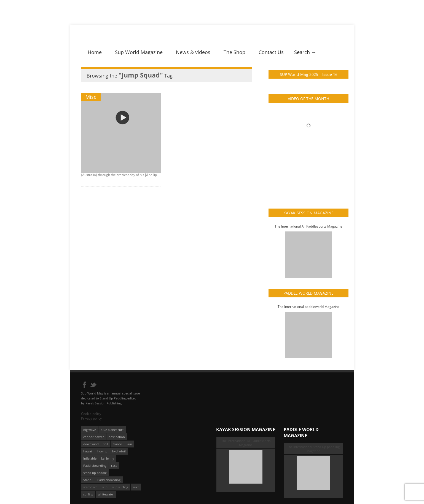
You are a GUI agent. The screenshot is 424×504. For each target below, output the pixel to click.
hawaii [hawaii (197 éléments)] (88, 451)
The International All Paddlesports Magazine (308, 226)
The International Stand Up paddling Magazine (313, 449)
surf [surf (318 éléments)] (136, 487)
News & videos (193, 52)
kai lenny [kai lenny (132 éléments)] (108, 458)
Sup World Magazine (139, 52)
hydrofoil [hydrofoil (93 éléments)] (119, 451)
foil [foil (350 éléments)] (106, 444)
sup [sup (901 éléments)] (105, 487)
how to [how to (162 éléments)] (102, 451)
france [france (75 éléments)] (117, 444)
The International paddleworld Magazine (309, 307)
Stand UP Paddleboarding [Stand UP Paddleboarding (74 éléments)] (102, 480)
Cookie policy (91, 414)
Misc (91, 97)
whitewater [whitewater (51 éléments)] (106, 494)
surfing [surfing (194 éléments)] (88, 494)
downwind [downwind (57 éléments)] (91, 444)
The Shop (234, 52)
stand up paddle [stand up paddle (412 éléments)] (95, 473)
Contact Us (271, 52)
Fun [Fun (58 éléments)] (129, 444)
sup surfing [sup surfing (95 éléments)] (120, 487)
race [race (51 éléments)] (114, 466)
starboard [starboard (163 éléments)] (90, 487)
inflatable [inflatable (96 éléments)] (90, 458)
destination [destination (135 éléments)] (117, 437)
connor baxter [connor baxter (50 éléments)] (94, 437)
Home (95, 52)
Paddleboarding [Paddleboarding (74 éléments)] (95, 466)
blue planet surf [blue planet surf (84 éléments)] (112, 430)
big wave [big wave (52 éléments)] (90, 430)
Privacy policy (91, 418)
